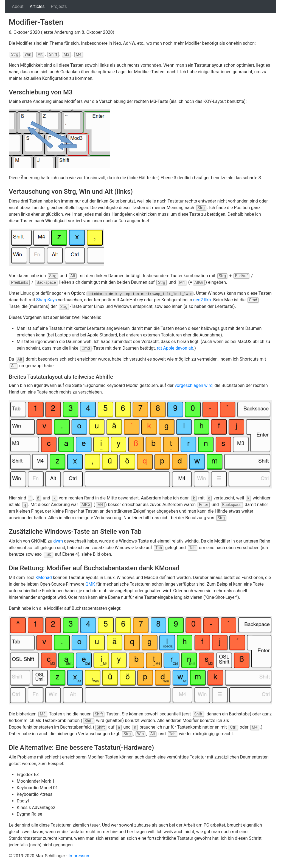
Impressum (80, 856)
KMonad (44, 578)
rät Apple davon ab (175, 348)
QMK (90, 584)
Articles (37, 6)
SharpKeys (47, 300)
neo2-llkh (202, 300)
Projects (59, 6)
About (18, 6)
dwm (58, 541)
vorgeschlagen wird (193, 385)
